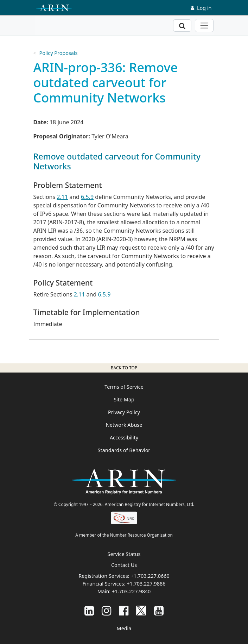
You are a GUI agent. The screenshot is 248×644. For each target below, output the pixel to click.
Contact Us (124, 565)
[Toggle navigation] (204, 26)
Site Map (124, 399)
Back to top (124, 368)
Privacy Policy (124, 412)
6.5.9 (87, 197)
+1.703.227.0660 (150, 576)
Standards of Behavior (124, 450)
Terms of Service (124, 387)
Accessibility (124, 437)
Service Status (124, 554)
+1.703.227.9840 (131, 591)
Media (124, 628)
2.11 (62, 197)
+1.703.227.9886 (146, 584)
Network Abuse (124, 425)
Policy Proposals (58, 53)
